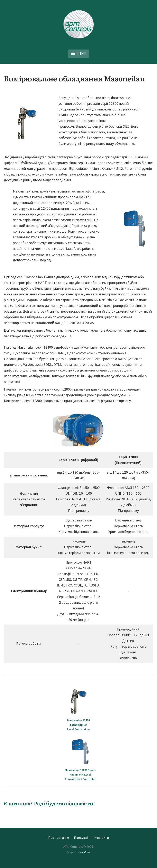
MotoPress (85, 852)
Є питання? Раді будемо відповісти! (49, 804)
